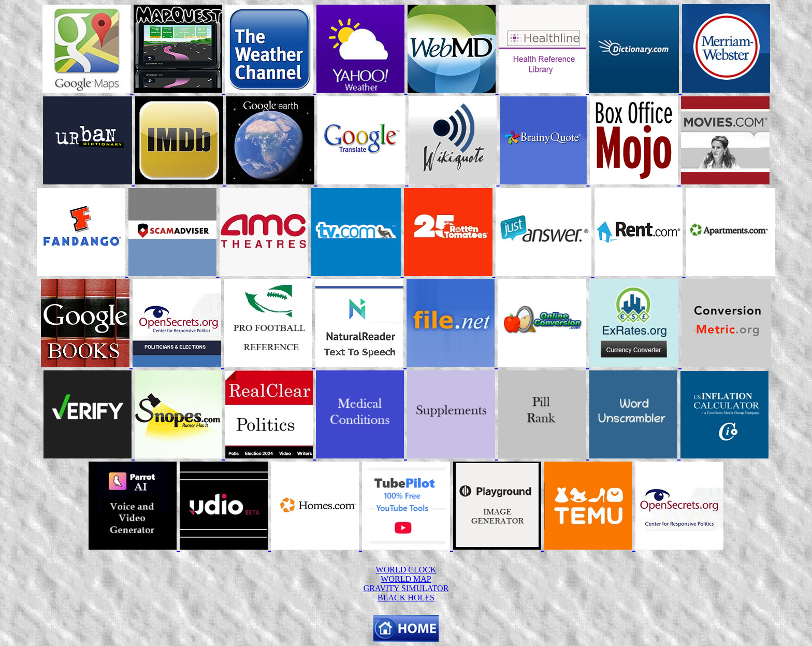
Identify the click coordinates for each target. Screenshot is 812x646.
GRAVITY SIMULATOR (406, 588)
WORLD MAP (406, 579)
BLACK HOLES (406, 598)
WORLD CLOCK (406, 570)
